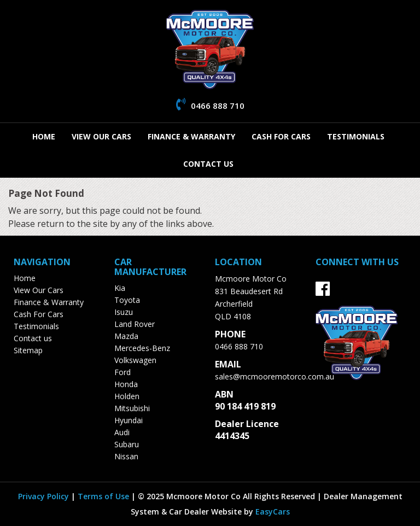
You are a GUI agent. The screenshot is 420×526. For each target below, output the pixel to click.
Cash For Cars (281, 136)
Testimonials (356, 136)
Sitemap (28, 350)
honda (126, 384)
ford (122, 372)
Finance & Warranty (191, 136)
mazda (126, 336)
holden (127, 396)
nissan (126, 456)
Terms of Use (104, 496)
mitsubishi (132, 408)
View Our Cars (101, 136)
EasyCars (273, 512)
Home (44, 136)
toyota (127, 300)
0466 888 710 (239, 346)
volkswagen (135, 360)
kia (120, 288)
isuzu (124, 312)
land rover (135, 324)
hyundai (129, 420)
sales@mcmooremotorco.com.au (275, 376)
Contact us (208, 164)
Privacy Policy (45, 496)
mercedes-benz (142, 348)
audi (122, 432)
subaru (127, 444)
